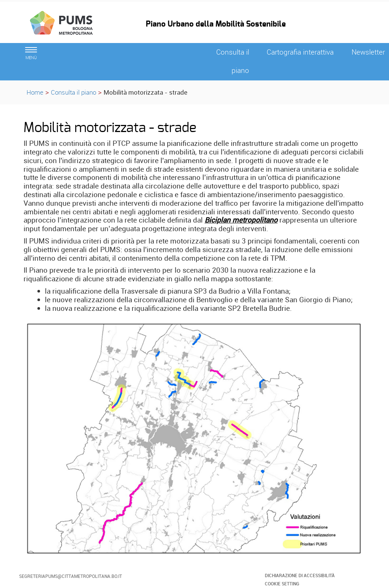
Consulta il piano (73, 92)
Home (35, 92)
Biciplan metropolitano (241, 220)
